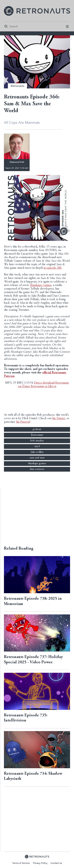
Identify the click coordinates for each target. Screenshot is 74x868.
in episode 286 (53, 268)
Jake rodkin (37, 452)
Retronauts (17, 86)
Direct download (45, 383)
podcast (37, 429)
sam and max (37, 458)
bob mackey (37, 441)
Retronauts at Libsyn (44, 386)
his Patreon (23, 422)
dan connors (37, 469)
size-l (37, 446)
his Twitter (59, 418)
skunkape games (37, 464)
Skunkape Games (41, 285)
